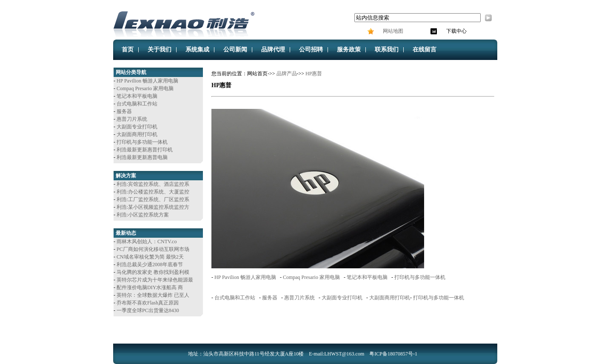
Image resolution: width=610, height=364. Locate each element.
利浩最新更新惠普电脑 (142, 157)
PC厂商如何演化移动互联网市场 (153, 249)
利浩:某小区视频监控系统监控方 (153, 207)
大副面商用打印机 (137, 134)
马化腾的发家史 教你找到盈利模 (153, 272)
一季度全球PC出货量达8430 (148, 310)
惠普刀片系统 (132, 119)
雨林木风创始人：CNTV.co (147, 242)
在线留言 (425, 50)
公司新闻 (235, 50)
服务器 (124, 111)
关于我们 (160, 50)
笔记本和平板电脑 (137, 96)
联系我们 (387, 50)
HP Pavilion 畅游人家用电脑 (147, 81)
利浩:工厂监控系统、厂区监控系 (153, 199)
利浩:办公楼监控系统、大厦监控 (153, 192)
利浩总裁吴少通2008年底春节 (150, 264)
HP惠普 (314, 74)
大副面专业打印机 (137, 127)
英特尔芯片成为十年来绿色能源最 (155, 280)
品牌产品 (287, 74)
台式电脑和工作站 (137, 104)
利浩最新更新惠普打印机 (145, 150)
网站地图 (392, 31)
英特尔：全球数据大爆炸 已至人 (153, 295)
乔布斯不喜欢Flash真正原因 (148, 303)
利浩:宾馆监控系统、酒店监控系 (153, 184)
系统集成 (197, 50)
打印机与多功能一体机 (142, 142)
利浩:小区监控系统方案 (143, 215)
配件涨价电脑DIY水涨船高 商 (150, 287)
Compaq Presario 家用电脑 (145, 88)
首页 (128, 50)
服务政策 (349, 50)
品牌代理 (273, 50)
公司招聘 (311, 50)
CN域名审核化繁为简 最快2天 (150, 257)
